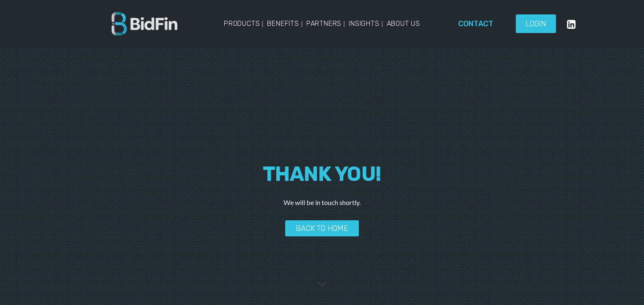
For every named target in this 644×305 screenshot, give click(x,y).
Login (536, 24)
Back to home (322, 228)
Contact (476, 24)
